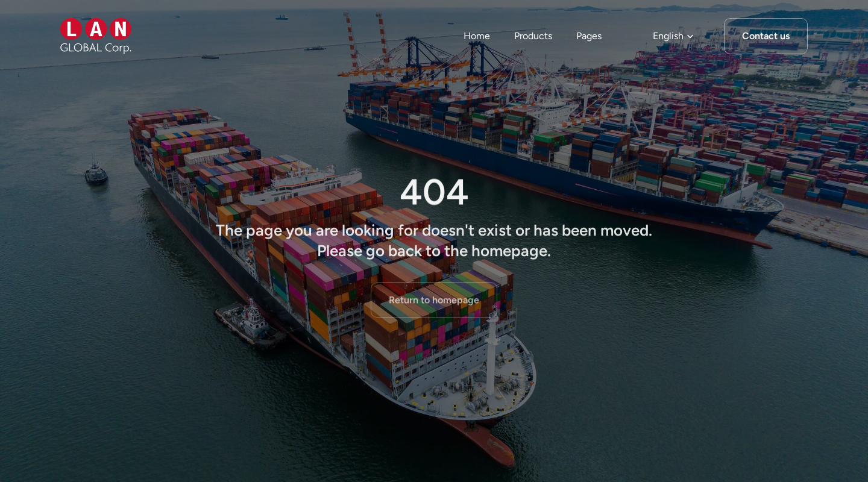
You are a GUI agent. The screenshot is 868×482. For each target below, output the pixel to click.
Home (477, 36)
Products (533, 36)
